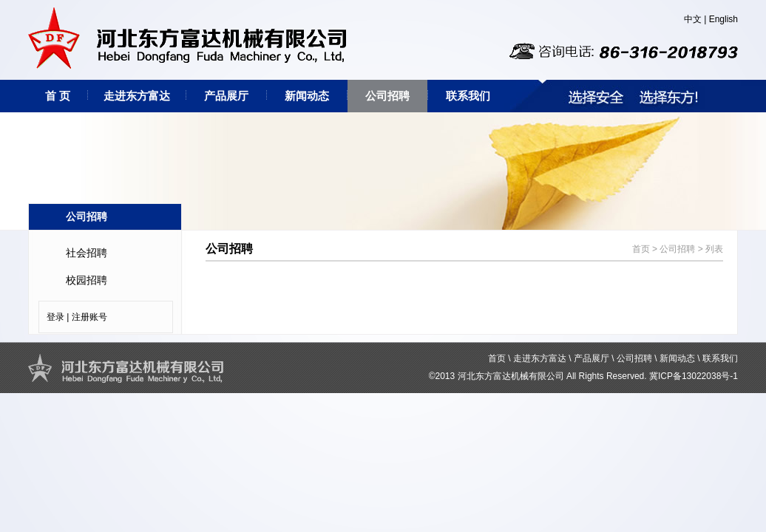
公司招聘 (387, 96)
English (723, 19)
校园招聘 (87, 280)
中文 (693, 19)
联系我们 (468, 96)
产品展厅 (226, 96)
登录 (55, 317)
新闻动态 (307, 96)
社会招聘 (87, 253)
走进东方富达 (137, 96)
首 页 (58, 96)
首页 (641, 249)
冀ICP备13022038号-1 (694, 376)
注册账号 (89, 317)
